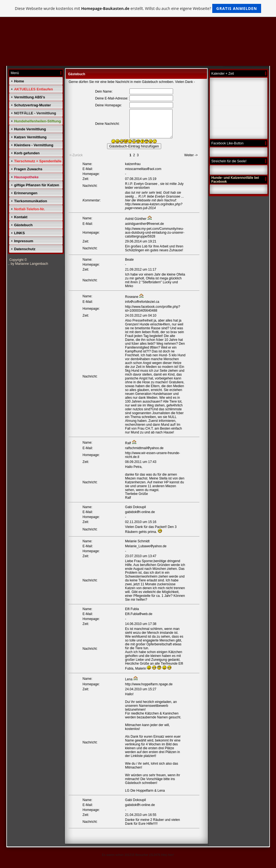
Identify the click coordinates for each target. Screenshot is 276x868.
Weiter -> (191, 155)
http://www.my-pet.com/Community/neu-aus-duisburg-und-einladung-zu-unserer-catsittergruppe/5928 (155, 233)
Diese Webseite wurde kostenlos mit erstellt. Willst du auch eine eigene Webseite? (138, 8)
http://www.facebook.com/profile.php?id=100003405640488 (152, 309)
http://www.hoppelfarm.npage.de (149, 684)
